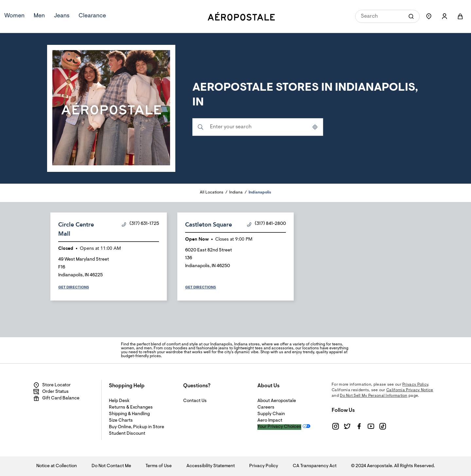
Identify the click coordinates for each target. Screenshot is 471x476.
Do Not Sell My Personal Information (374, 396)
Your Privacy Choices (279, 427)
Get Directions (74, 287)
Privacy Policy (415, 385)
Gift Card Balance (56, 398)
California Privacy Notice (410, 390)
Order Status (51, 392)
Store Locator (52, 385)
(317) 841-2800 (266, 224)
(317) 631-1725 (140, 224)
